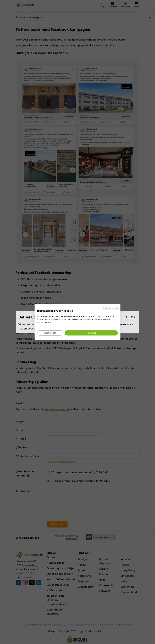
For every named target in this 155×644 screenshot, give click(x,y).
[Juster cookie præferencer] (50, 333)
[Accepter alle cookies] (91, 333)
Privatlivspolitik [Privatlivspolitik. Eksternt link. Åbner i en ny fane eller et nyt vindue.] (110, 308)
